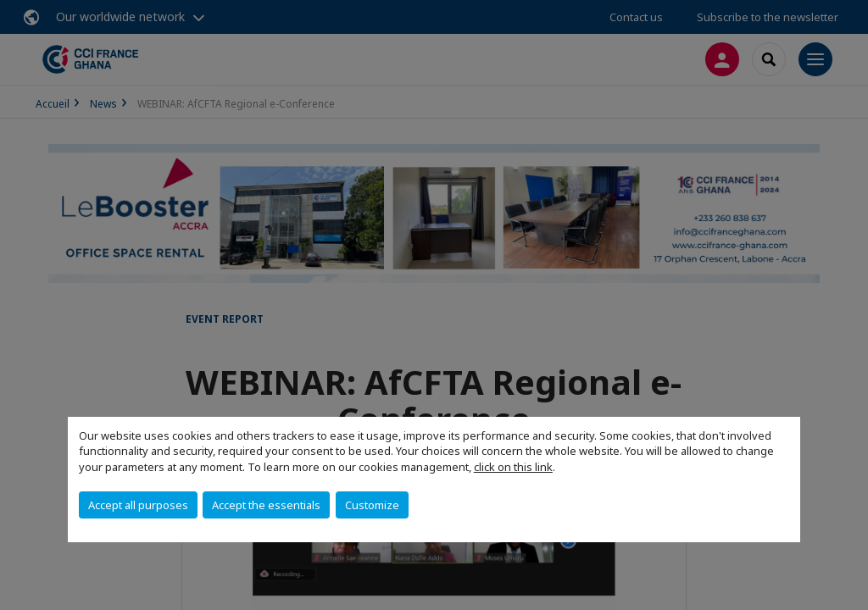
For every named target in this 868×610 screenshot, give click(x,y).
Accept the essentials (266, 505)
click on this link (513, 467)
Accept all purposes (138, 505)
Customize (372, 505)
